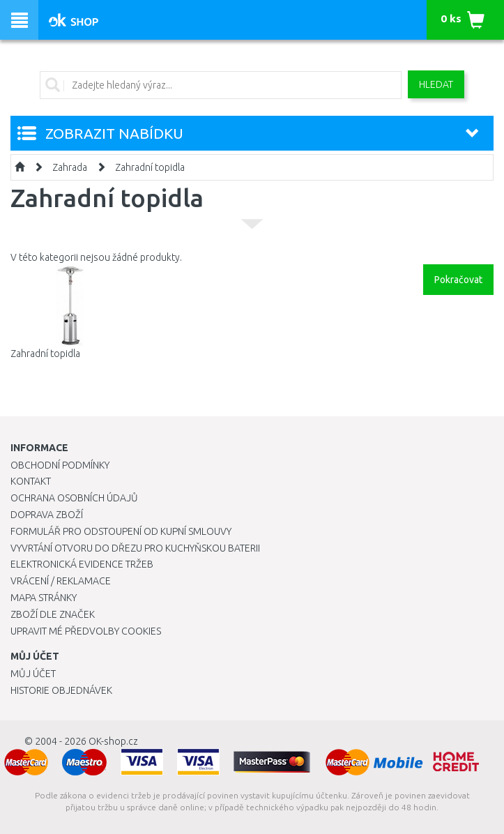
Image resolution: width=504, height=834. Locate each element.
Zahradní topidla (150, 167)
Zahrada (70, 167)
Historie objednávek (61, 690)
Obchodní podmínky (60, 465)
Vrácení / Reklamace (61, 581)
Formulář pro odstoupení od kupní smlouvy (121, 531)
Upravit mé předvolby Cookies (86, 631)
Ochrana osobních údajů (74, 498)
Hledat (436, 84)
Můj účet (33, 674)
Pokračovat (458, 280)
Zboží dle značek (53, 614)
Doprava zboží (47, 515)
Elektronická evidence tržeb (82, 564)
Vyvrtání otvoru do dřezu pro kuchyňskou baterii (135, 548)
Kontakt (31, 481)
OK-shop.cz (113, 741)
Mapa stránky (44, 598)
